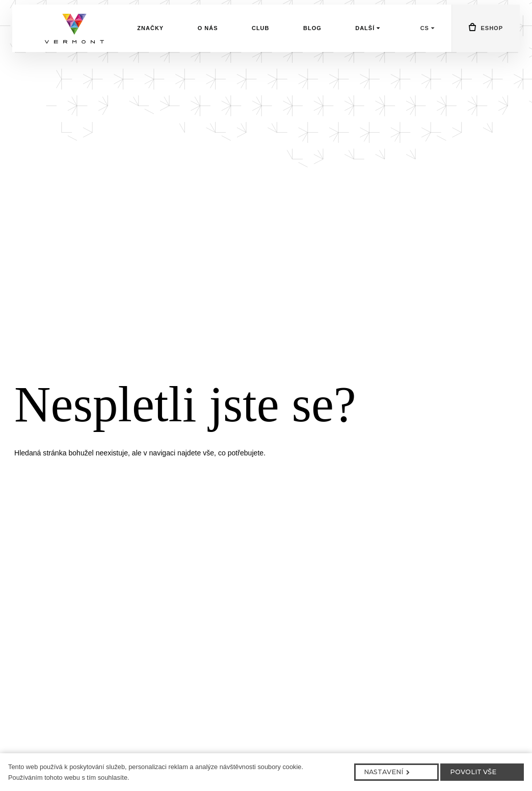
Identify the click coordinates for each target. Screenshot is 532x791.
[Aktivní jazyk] (428, 45)
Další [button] (368, 45)
